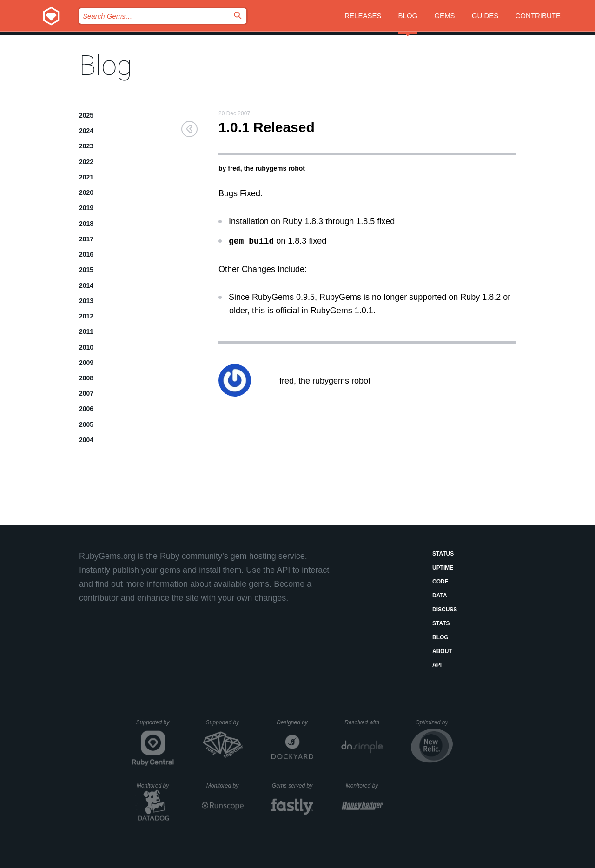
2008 (86, 378)
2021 (86, 177)
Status (443, 554)
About (442, 651)
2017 (86, 239)
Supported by (155, 726)
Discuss (445, 610)
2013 (86, 301)
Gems (444, 16)
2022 (86, 162)
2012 (86, 316)
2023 (86, 146)
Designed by (295, 722)
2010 (86, 347)
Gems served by (293, 786)
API (437, 665)
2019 (86, 208)
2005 (86, 424)
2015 (86, 270)
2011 (86, 331)
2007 (86, 393)
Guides (485, 16)
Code (440, 582)
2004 (86, 440)
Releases (363, 16)
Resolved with (364, 722)
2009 (86, 363)
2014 (86, 285)
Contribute (538, 16)
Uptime (443, 568)
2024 (86, 131)
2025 (86, 115)
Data (440, 596)
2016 (86, 254)
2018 (86, 224)
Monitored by (155, 786)
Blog (408, 16)
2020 (86, 192)
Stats (441, 623)
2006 (86, 409)
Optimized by (434, 726)
